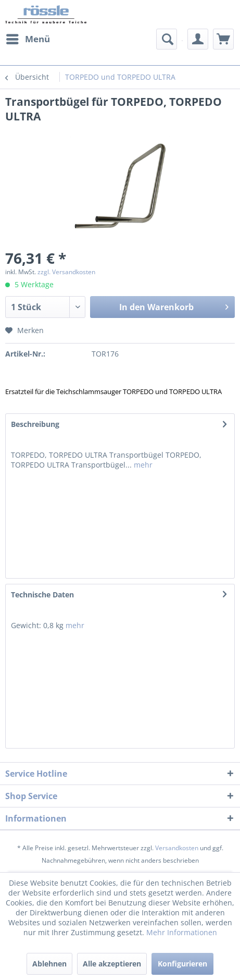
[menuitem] (28, 39)
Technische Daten (42, 595)
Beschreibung (35, 424)
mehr (142, 465)
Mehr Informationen (182, 932)
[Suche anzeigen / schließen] (167, 39)
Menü (28, 38)
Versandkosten (177, 848)
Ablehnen (49, 964)
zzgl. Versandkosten (66, 272)
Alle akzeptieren (112, 964)
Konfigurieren (182, 964)
